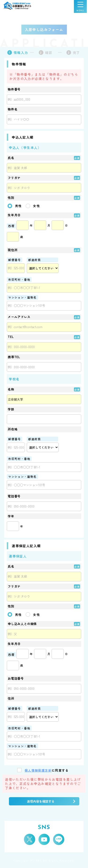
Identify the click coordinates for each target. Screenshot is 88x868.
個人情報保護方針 (38, 771)
